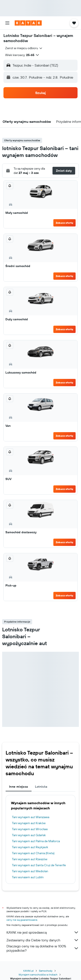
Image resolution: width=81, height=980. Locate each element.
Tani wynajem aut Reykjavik (30, 847)
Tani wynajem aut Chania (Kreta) (33, 853)
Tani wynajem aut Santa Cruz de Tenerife (39, 865)
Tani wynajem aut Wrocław (30, 829)
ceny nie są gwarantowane (22, 920)
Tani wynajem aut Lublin (28, 877)
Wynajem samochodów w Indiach (38, 975)
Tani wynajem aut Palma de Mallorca (36, 841)
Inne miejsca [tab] (19, 787)
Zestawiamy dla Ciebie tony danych (43, 940)
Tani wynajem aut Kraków (29, 823)
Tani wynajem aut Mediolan (30, 871)
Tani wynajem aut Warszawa (31, 817)
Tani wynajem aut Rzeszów (30, 859)
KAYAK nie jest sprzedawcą (43, 932)
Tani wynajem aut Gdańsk (29, 835)
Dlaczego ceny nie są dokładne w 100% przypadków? (43, 948)
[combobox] (24, 48)
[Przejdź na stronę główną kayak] (28, 23)
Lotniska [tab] (41, 787)
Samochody (46, 971)
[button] (7, 23)
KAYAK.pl (29, 971)
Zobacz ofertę (64, 223)
